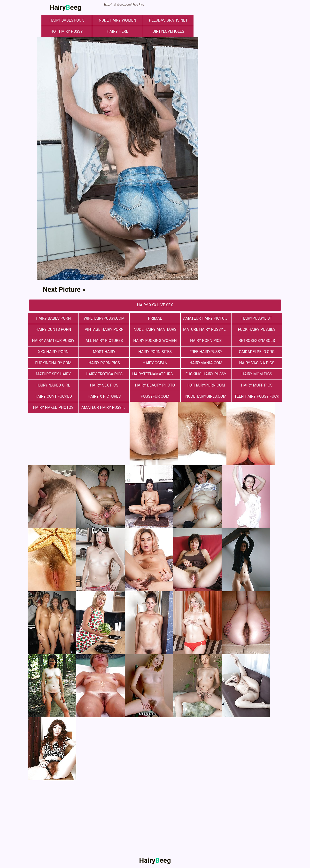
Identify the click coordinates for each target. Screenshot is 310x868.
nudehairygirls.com (206, 396)
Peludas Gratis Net (168, 20)
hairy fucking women (155, 341)
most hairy (104, 352)
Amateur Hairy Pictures (207, 318)
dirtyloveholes (168, 31)
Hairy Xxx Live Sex (155, 305)
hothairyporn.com (206, 385)
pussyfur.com (155, 396)
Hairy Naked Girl (53, 385)
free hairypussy (206, 352)
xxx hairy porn (53, 352)
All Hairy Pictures (104, 341)
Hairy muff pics (257, 385)
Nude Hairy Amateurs (155, 329)
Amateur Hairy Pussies (104, 407)
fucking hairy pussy (206, 374)
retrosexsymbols (257, 341)
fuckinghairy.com (53, 363)
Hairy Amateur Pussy (53, 341)
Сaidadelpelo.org (257, 352)
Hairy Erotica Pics (104, 374)
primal (155, 318)
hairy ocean (155, 363)
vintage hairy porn (104, 329)
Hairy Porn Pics (206, 341)
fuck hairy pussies (257, 329)
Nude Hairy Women (117, 20)
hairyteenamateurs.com (156, 374)
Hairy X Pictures (104, 396)
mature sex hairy (53, 374)
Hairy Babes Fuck (67, 20)
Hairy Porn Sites (155, 352)
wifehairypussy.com (104, 318)
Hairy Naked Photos (53, 407)
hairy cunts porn (53, 329)
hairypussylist (257, 318)
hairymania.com (206, 363)
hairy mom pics (257, 374)
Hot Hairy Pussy (67, 31)
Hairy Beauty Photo (155, 385)
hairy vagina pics (257, 363)
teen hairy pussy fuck (257, 396)
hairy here (118, 31)
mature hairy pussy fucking (207, 329)
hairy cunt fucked (53, 396)
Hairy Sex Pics (104, 385)
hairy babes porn (53, 318)
